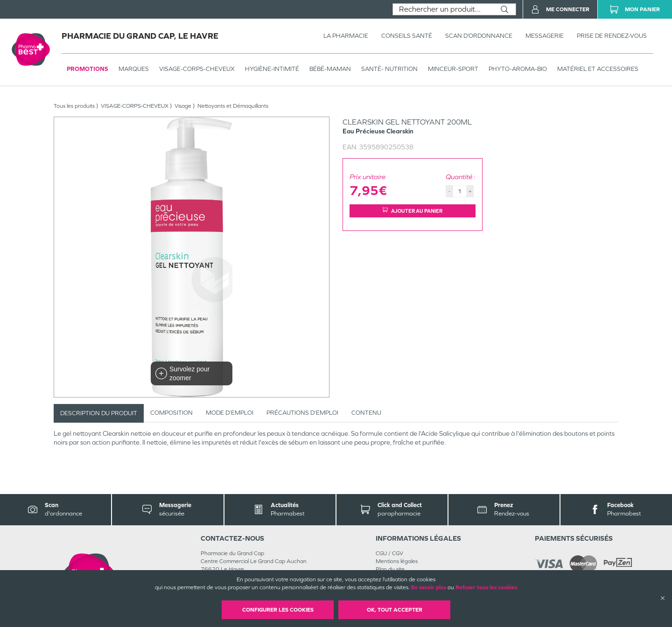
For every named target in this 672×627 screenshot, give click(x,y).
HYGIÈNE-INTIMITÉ (272, 69)
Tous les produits (74, 106)
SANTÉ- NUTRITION (389, 69)
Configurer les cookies (278, 610)
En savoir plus (429, 587)
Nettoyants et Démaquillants (233, 106)
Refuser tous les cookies (486, 587)
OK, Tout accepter (395, 610)
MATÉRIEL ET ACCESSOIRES (598, 69)
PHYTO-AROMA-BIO (518, 69)
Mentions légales (397, 561)
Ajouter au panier (413, 211)
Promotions (87, 69)
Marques (134, 69)
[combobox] (443, 9)
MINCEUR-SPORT (453, 69)
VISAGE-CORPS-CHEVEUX (197, 69)
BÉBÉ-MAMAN (330, 69)
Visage (183, 106)
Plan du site (390, 569)
